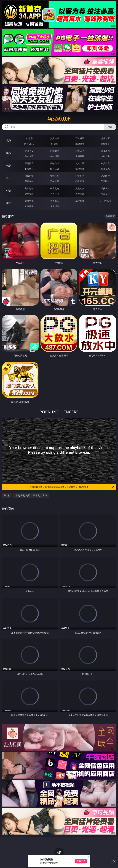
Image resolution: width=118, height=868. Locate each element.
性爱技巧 (105, 194)
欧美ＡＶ (80, 151)
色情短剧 (55, 206)
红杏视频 (29, 206)
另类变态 (105, 169)
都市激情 (29, 188)
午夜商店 (55, 201)
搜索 (110, 127)
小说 (8, 191)
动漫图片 (105, 176)
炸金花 (55, 144)
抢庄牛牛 (105, 144)
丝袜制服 (55, 156)
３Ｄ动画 (105, 151)
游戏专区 (105, 138)
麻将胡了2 (29, 144)
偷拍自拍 (55, 163)
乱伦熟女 (80, 169)
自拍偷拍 (55, 151)
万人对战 (80, 138)
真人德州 (55, 138)
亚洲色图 (55, 176)
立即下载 (81, 861)
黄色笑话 (80, 194)
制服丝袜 (29, 169)
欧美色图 (80, 176)
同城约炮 (29, 201)
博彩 (8, 141)
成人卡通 (80, 163)
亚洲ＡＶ (29, 151)
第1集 (7, 495)
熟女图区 (80, 181)
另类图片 (105, 181)
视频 (8, 153)
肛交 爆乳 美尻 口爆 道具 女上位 (31, 495)
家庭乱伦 (55, 188)
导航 (8, 203)
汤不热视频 (105, 201)
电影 (8, 166)
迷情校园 (29, 194)
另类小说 (55, 194)
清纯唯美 (55, 181)
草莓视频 (80, 201)
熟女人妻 (29, 156)
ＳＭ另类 (105, 156)
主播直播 (80, 156)
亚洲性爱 (29, 163)
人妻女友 (80, 188)
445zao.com (59, 119)
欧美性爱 (105, 163)
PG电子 (29, 138)
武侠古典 (105, 188)
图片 (8, 178)
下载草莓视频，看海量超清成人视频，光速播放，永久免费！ (72, 487)
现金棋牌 (80, 144)
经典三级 (55, 169)
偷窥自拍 (29, 176)
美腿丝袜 (29, 181)
